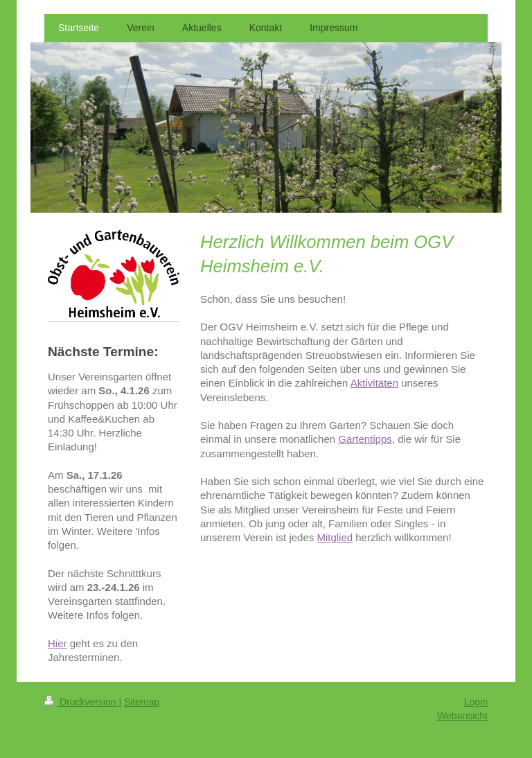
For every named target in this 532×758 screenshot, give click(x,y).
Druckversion (81, 702)
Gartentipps (365, 439)
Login (476, 702)
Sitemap (142, 702)
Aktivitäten (374, 383)
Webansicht (462, 716)
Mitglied (335, 537)
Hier (57, 643)
